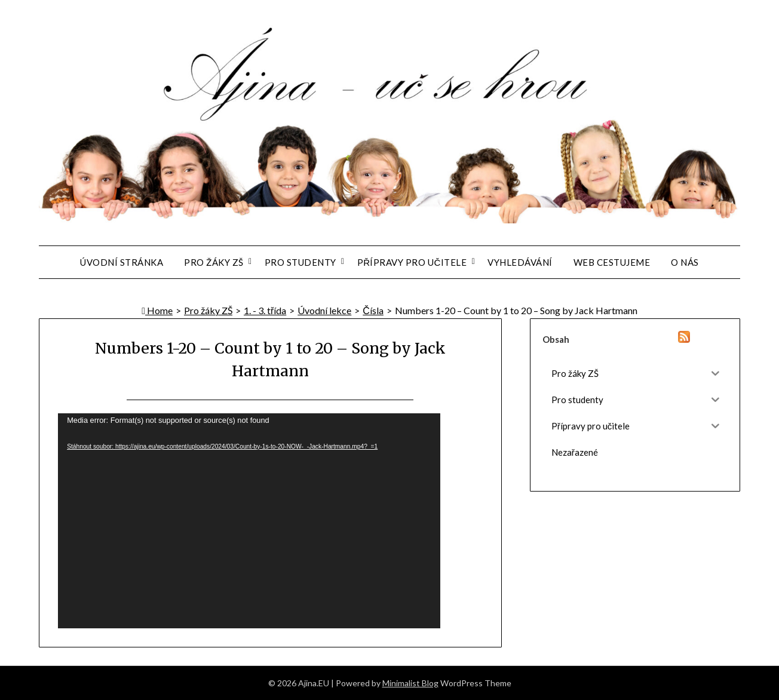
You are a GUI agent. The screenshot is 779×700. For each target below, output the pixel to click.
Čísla (373, 310)
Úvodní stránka (122, 262)
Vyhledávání (520, 262)
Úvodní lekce (324, 310)
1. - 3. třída (265, 310)
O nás (685, 262)
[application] (249, 521)
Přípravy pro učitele (412, 262)
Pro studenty (300, 262)
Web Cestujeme (612, 262)
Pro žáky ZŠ (214, 262)
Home (157, 310)
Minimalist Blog (410, 683)
